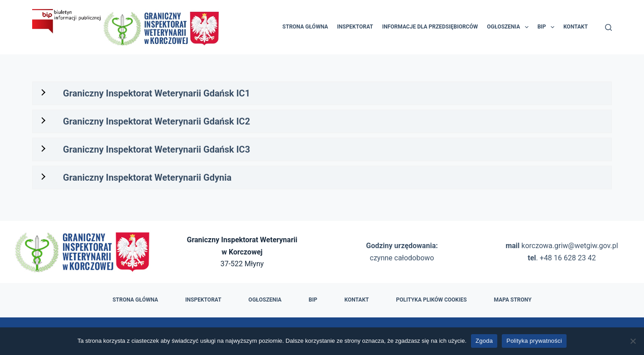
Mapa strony (513, 300)
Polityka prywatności (534, 341)
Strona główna (305, 27)
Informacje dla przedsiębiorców (430, 27)
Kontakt (576, 27)
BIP (548, 27)
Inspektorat (355, 27)
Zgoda (484, 341)
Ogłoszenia (509, 27)
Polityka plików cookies (431, 300)
